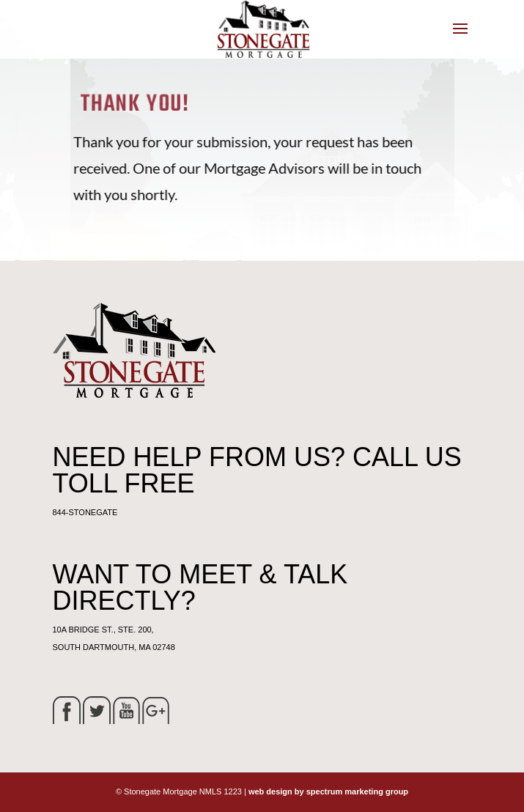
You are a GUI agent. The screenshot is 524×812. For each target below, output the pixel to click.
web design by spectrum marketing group (328, 791)
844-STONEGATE (85, 512)
